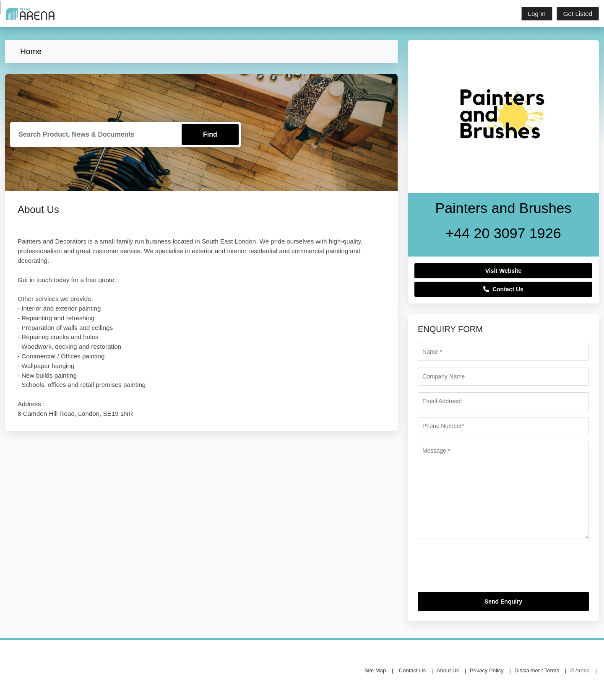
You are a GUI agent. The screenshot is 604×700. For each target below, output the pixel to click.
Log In (537, 14)
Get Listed (578, 14)
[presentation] (482, 569)
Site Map (375, 670)
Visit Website (504, 271)
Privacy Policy (487, 670)
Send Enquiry (503, 601)
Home (31, 51)
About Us (448, 670)
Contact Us (503, 289)
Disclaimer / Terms (537, 670)
